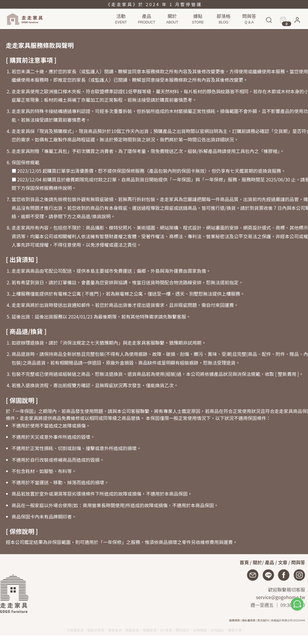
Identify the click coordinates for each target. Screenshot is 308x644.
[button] (297, 23)
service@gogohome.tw (280, 597)
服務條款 (235, 620)
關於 (257, 562)
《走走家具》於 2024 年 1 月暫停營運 (154, 4)
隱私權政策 (249, 620)
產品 (269, 562)
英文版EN (263, 620)
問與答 (298, 562)
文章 (283, 562)
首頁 (244, 562)
